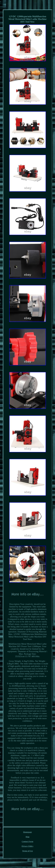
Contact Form (27, 841)
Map (28, 837)
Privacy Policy (28, 846)
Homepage (27, 832)
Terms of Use (27, 851)
